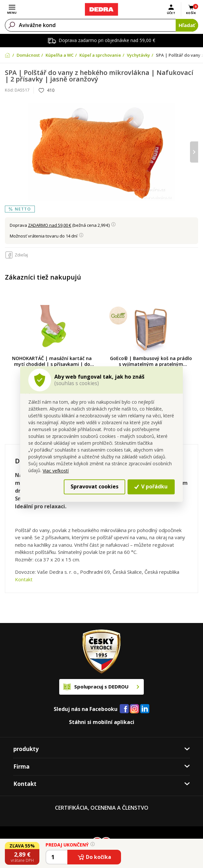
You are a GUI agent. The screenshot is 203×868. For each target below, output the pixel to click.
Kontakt (24, 579)
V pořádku (151, 487)
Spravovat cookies (95, 487)
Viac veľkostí (56, 471)
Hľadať (187, 25)
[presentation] (194, 152)
